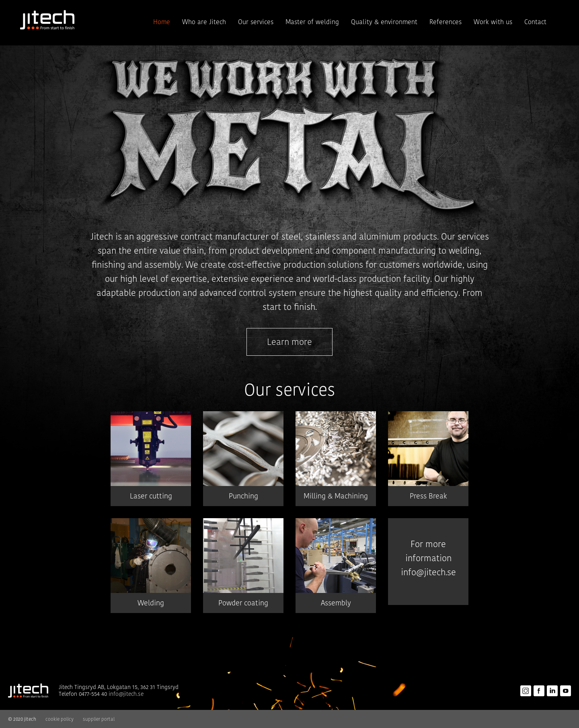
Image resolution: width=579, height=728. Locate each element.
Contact (535, 22)
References (446, 22)
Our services (256, 22)
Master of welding (312, 22)
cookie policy (60, 719)
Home (162, 22)
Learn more (289, 342)
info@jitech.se (428, 572)
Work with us (493, 22)
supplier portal (99, 719)
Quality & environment (384, 22)
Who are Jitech (204, 22)
